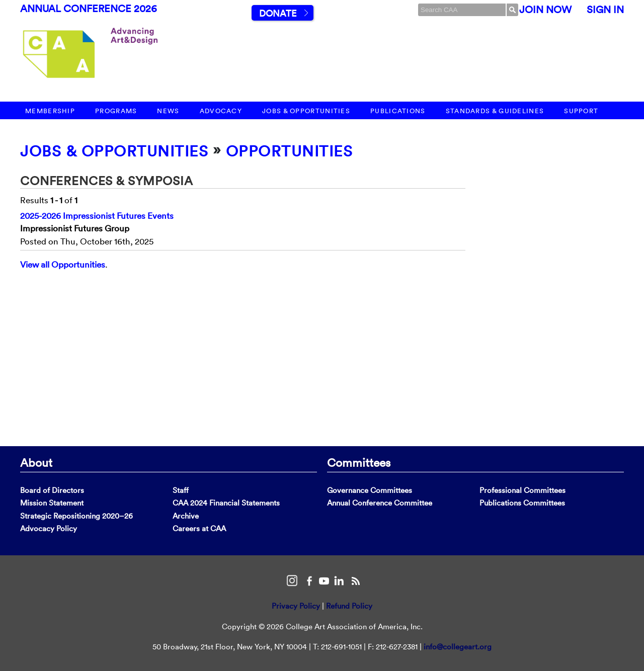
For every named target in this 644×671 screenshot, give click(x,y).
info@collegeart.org (458, 647)
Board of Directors (52, 490)
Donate (278, 13)
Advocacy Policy (49, 528)
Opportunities (290, 151)
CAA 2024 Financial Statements (226, 503)
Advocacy (221, 111)
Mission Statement (52, 503)
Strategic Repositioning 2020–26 (76, 516)
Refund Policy (349, 606)
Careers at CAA (199, 528)
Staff (181, 490)
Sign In (605, 10)
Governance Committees (370, 490)
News (168, 111)
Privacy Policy (296, 606)
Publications (398, 111)
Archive (186, 516)
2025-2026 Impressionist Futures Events (97, 216)
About (36, 462)
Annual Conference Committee (380, 503)
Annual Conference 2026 (89, 9)
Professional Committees (522, 490)
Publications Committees (522, 503)
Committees (359, 462)
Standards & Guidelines (495, 111)
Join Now (545, 10)
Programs (116, 111)
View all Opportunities (63, 264)
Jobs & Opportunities (306, 111)
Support (581, 111)
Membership (50, 111)
